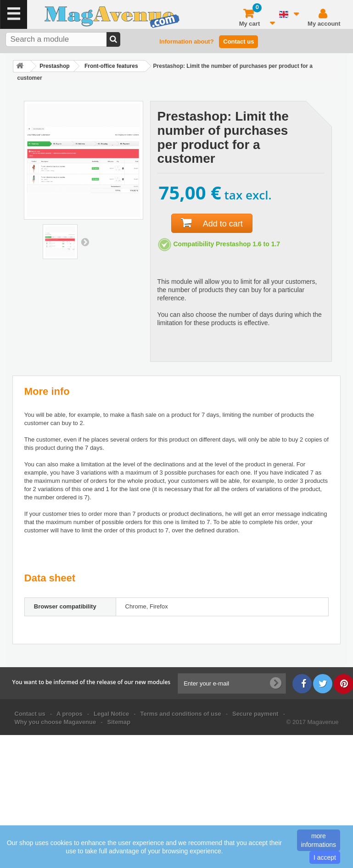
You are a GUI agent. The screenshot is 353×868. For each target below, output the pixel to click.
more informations (319, 840)
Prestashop (54, 66)
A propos (70, 714)
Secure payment (255, 714)
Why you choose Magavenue (56, 722)
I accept (325, 857)
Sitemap (119, 722)
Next (85, 242)
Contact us (238, 41)
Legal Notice (111, 714)
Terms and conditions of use (181, 714)
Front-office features (111, 66)
